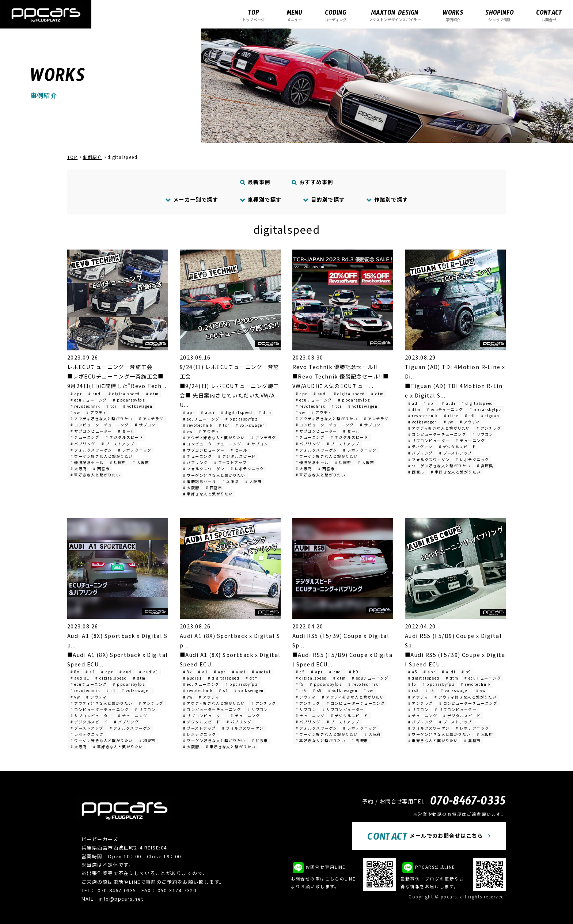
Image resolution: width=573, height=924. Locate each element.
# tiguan (490, 416)
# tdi (470, 416)
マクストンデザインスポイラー (395, 15)
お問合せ (549, 15)
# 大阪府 (79, 469)
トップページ (253, 15)
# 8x (75, 672)
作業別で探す (387, 199)
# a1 (90, 672)
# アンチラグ (151, 419)
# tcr (111, 406)
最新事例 (255, 182)
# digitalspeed (124, 394)
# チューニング (85, 437)
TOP (72, 157)
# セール (126, 431)
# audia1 (149, 672)
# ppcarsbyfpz (129, 400)
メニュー (294, 15)
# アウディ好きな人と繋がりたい (102, 419)
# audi (95, 394)
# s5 (317, 690)
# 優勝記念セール (87, 462)
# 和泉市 (147, 740)
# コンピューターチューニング (100, 425)
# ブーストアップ (118, 444)
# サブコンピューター (91, 431)
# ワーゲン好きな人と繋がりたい (102, 456)
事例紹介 (453, 15)
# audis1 (80, 678)
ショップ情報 (500, 15)
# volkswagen (138, 406)
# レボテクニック (135, 450)
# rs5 (301, 690)
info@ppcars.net (121, 899)
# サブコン (145, 425)
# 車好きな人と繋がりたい (96, 475)
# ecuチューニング (89, 400)
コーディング (335, 15)
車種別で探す (261, 199)
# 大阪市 (141, 462)
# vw (75, 412)
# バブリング (83, 444)
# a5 (300, 672)
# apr (76, 394)
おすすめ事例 (313, 182)
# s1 (111, 690)
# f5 (300, 684)
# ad (413, 403)
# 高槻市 (360, 740)
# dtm (152, 394)
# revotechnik (86, 406)
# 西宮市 (101, 469)
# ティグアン (420, 447)
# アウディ (96, 412)
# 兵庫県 (118, 462)
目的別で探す (324, 199)
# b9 (354, 672)
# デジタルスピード (124, 437)
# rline (451, 416)
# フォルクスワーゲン (91, 450)
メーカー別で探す (192, 199)
